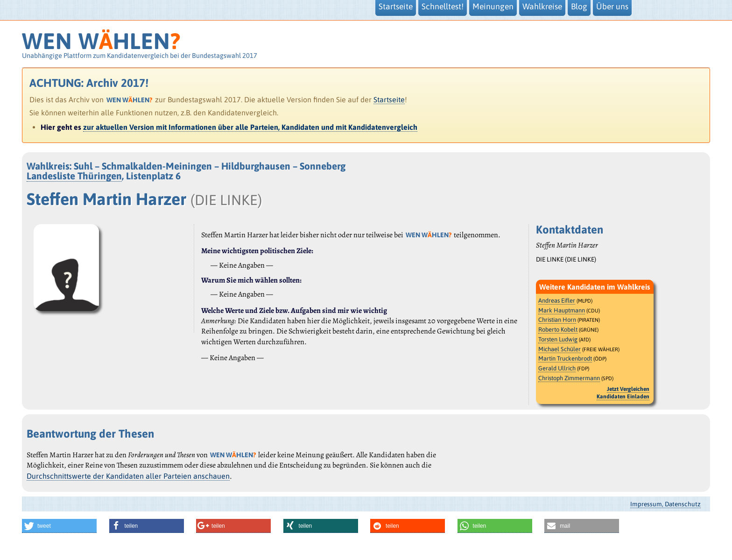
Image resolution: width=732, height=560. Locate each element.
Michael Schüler (560, 349)
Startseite (389, 99)
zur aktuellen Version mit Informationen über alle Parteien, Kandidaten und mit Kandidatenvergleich (250, 127)
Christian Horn (557, 320)
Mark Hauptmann (562, 310)
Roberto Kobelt (558, 330)
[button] (59, 526)
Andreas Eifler (557, 301)
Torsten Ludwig (558, 339)
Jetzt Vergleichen (628, 389)
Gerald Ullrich (557, 368)
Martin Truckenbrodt (565, 358)
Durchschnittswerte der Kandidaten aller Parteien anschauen (128, 476)
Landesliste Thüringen (74, 176)
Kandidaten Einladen (623, 397)
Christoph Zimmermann (569, 378)
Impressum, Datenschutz (665, 504)
